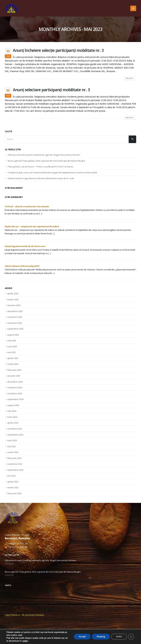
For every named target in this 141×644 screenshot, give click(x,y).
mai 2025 (11, 352)
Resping (101, 637)
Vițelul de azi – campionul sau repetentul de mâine (32, 226)
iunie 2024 (12, 417)
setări (25, 641)
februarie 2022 (14, 493)
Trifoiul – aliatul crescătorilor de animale (27, 206)
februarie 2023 (14, 458)
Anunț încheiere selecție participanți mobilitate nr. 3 (58, 50)
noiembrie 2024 (15, 387)
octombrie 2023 (15, 429)
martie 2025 (13, 364)
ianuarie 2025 (14, 376)
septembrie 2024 (15, 399)
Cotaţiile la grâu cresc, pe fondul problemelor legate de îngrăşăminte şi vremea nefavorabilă (52, 173)
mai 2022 (11, 476)
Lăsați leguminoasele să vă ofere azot (25, 246)
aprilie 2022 (13, 482)
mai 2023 (11, 446)
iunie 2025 (12, 346)
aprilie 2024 (13, 423)
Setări (119, 637)
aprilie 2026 (13, 294)
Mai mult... (130, 78)
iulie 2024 (12, 411)
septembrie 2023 (15, 435)
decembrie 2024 (15, 382)
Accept (82, 637)
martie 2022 (13, 487)
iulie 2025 (12, 341)
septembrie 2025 (15, 329)
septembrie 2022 (15, 470)
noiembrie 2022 (15, 464)
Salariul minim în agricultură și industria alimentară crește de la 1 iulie (41, 178)
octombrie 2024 (15, 393)
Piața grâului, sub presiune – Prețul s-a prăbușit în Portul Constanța (40, 167)
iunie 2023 (12, 440)
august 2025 (13, 335)
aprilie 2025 (13, 358)
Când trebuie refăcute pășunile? (22, 266)
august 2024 (13, 405)
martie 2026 (13, 299)
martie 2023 (13, 452)
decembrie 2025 (15, 311)
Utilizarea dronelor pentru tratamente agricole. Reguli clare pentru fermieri (44, 155)
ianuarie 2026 (14, 305)
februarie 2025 (14, 370)
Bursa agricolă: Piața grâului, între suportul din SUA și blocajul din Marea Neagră (46, 161)
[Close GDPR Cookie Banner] (131, 637)
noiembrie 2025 (15, 317)
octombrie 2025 (15, 323)
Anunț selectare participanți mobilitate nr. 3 (51, 90)
